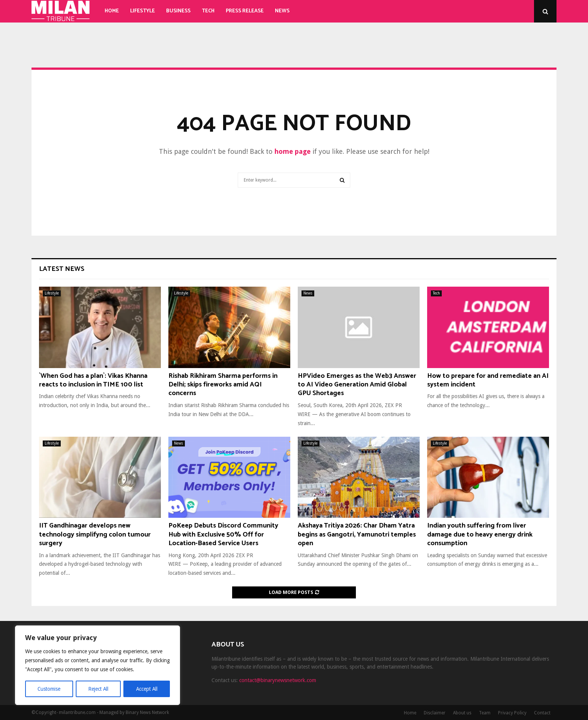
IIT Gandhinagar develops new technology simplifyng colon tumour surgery (95, 534)
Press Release (245, 11)
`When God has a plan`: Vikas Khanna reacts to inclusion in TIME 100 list (93, 380)
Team (485, 713)
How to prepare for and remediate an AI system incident (488, 380)
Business (178, 11)
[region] (97, 666)
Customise (49, 689)
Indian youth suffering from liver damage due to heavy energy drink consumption (480, 534)
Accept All (147, 689)
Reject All (98, 689)
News (282, 11)
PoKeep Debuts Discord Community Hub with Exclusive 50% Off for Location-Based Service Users (223, 534)
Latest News (62, 269)
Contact (542, 713)
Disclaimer (435, 713)
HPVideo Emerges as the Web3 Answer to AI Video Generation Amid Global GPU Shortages (357, 385)
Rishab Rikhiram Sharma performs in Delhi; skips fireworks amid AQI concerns (223, 385)
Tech (208, 11)
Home (112, 11)
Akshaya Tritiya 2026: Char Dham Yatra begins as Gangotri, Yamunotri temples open (357, 534)
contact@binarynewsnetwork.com (278, 680)
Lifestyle (142, 11)
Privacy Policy (512, 713)
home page (292, 151)
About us (462, 713)
